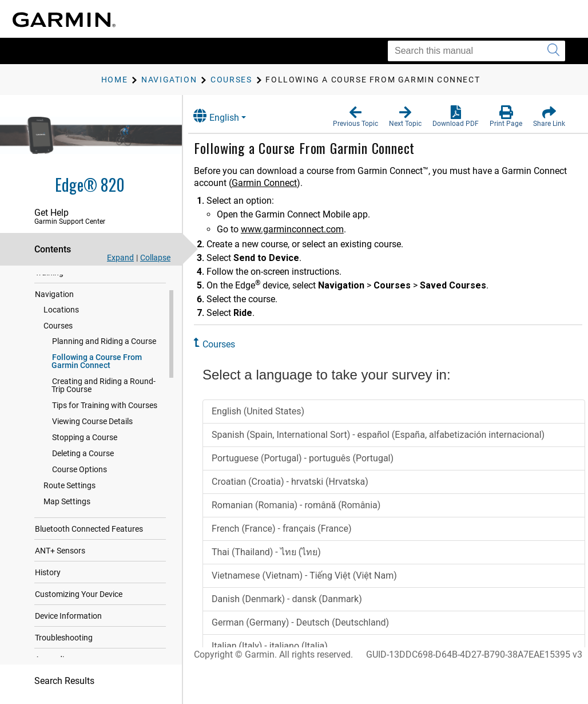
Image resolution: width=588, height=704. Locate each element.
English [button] (226, 116)
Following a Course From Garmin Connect (97, 372)
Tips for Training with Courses (105, 416)
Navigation (54, 305)
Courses (58, 337)
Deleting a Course (83, 464)
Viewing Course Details (92, 432)
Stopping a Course (85, 448)
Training (49, 283)
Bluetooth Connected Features (89, 540)
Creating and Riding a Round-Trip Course (104, 396)
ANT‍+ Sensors (60, 561)
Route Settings (69, 496)
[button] (355, 117)
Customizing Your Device (79, 605)
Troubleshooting (64, 648)
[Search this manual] (476, 51)
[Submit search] (553, 51)
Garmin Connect (274, 183)
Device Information (68, 627)
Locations (61, 321)
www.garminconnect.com (302, 229)
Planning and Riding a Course (104, 352)
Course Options (80, 480)
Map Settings (67, 512)
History (48, 583)
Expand (120, 258)
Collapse (155, 258)
